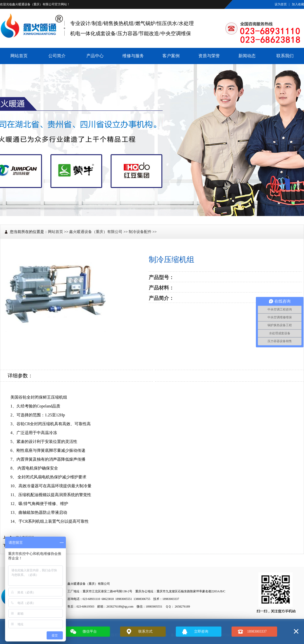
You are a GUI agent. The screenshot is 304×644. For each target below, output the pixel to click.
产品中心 (95, 56)
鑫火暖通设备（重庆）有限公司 (33, 4)
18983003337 (257, 631)
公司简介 (57, 56)
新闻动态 (247, 56)
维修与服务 (133, 56)
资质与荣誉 (209, 56)
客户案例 (171, 56)
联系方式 (145, 631)
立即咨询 (201, 631)
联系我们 (285, 56)
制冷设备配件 (140, 232)
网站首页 (19, 56)
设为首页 (281, 4)
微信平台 (90, 631)
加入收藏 (298, 4)
